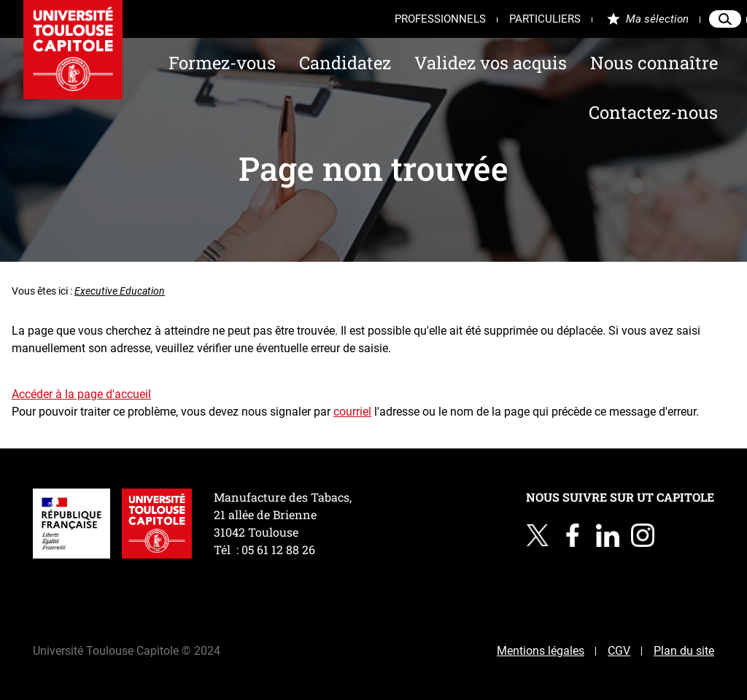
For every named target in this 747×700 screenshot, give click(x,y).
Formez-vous (222, 63)
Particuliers (545, 19)
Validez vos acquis (491, 63)
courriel (352, 412)
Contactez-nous (653, 112)
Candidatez (345, 63)
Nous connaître (654, 63)
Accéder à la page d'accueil (81, 394)
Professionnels (440, 19)
